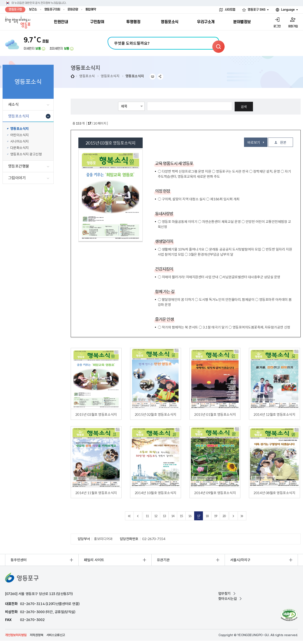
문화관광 (73, 9)
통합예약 (91, 9)
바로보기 (254, 142)
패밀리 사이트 (94, 560)
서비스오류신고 (56, 635)
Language (288, 10)
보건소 (33, 9)
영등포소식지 (110, 76)
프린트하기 (153, 77)
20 (224, 516)
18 (207, 516)
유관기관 (163, 560)
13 (164, 516)
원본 (283, 142)
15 (181, 516)
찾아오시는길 (228, 599)
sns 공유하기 (160, 77)
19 (215, 516)
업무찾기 (224, 594)
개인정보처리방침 (16, 635)
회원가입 (293, 26)
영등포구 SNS (257, 10)
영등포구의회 (52, 9)
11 (147, 516)
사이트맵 (230, 10)
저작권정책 (37, 635)
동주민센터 (19, 560)
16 (190, 516)
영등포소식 (87, 76)
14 (173, 516)
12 (156, 516)
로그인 (277, 26)
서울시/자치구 (240, 560)
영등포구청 (15, 9)
